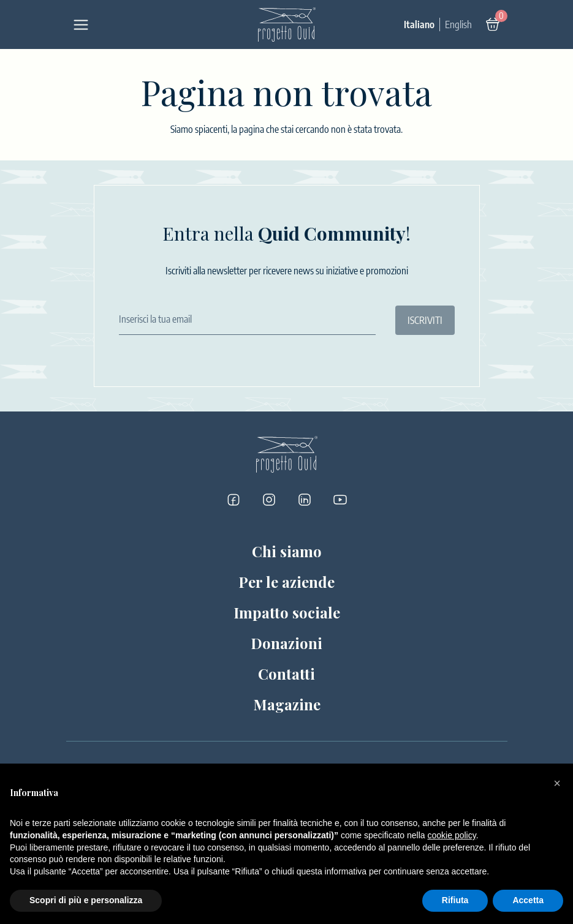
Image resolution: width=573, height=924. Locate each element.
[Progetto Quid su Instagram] (269, 500)
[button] (557, 783)
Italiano (419, 24)
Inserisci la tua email (155, 319)
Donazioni (286, 643)
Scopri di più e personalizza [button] (86, 900)
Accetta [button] (528, 900)
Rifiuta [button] (455, 900)
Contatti (286, 674)
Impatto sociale (287, 612)
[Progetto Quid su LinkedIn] (305, 500)
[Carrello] (493, 24)
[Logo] (287, 24)
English (458, 24)
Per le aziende (286, 582)
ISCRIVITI (425, 320)
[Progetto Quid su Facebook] (233, 500)
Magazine (287, 704)
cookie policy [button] (452, 835)
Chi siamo (287, 551)
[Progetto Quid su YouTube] (340, 500)
